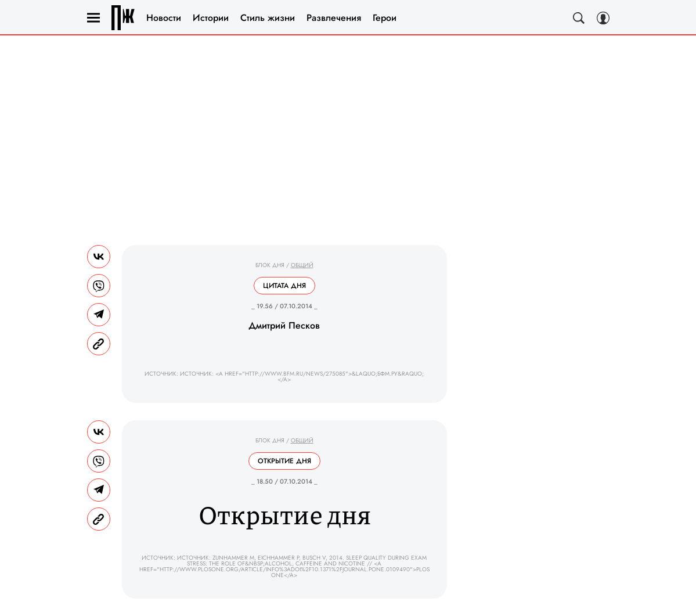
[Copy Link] (99, 344)
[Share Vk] (99, 257)
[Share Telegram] (99, 315)
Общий (302, 265)
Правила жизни (123, 18)
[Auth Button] (603, 18)
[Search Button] (579, 18)
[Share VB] (99, 286)
